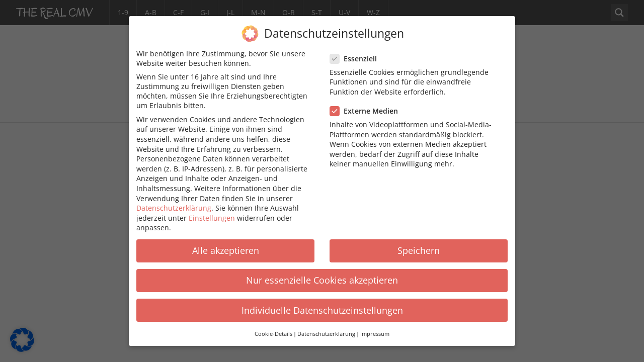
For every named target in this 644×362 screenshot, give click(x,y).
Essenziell (356, 51)
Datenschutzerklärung (174, 200)
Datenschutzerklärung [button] (326, 326)
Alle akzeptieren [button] (226, 242)
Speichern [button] (419, 242)
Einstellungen (212, 210)
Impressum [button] (375, 326)
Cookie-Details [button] (273, 326)
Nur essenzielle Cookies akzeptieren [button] (322, 272)
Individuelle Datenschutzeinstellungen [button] (322, 302)
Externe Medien (367, 103)
